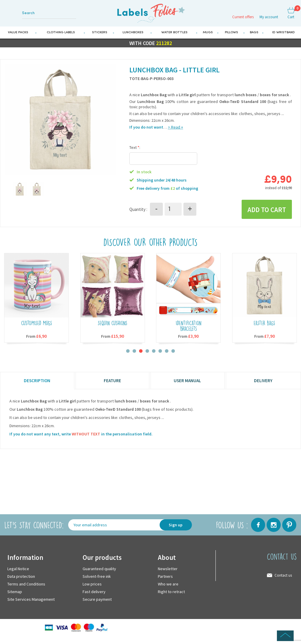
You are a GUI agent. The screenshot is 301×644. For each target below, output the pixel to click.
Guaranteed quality (99, 571)
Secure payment (97, 602)
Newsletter (168, 571)
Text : (135, 149)
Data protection (21, 579)
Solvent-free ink (97, 579)
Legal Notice (18, 571)
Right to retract (171, 594)
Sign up (176, 527)
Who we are (168, 587)
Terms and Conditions (26, 587)
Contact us (283, 578)
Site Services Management (31, 602)
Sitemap (15, 594)
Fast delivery (94, 594)
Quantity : (138, 211)
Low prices (92, 587)
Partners (165, 579)
